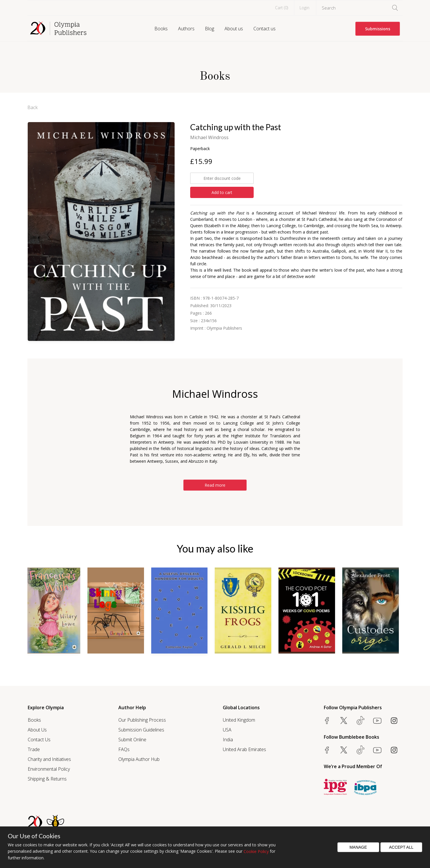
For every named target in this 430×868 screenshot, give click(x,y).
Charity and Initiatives (49, 759)
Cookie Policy (256, 851)
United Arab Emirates (244, 749)
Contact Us (39, 740)
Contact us (264, 29)
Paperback (200, 149)
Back (33, 107)
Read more (215, 485)
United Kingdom (239, 720)
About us (234, 29)
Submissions (378, 29)
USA (227, 730)
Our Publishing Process (142, 720)
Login (304, 8)
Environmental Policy (49, 769)
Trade (34, 749)
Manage (358, 847)
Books (161, 29)
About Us (37, 730)
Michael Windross (209, 137)
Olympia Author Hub (139, 759)
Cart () (282, 8)
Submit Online (132, 740)
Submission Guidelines (141, 730)
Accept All (401, 847)
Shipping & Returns (47, 779)
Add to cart (222, 192)
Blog (210, 29)
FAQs (124, 749)
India (228, 740)
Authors (186, 29)
